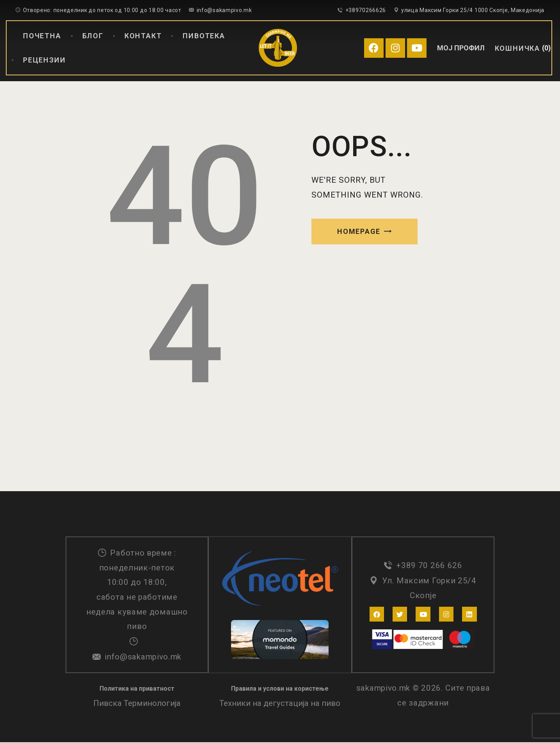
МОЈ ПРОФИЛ (461, 48)
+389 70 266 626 (429, 566)
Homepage (359, 231)
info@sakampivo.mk (143, 657)
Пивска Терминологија (137, 704)
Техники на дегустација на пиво (280, 704)
